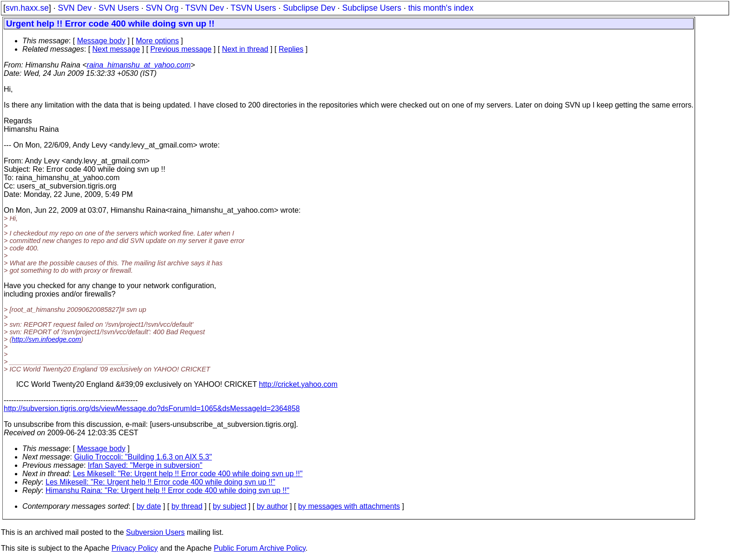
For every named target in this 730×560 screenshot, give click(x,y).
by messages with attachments (349, 506)
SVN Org (162, 8)
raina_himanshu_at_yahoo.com (139, 65)
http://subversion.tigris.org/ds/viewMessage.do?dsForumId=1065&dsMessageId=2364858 (152, 408)
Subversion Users (155, 532)
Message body (101, 41)
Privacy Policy (135, 548)
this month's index (441, 8)
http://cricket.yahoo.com (298, 384)
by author (272, 506)
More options (158, 41)
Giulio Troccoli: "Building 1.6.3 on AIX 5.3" (143, 457)
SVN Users (118, 8)
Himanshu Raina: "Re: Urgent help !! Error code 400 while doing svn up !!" (168, 490)
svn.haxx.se (27, 8)
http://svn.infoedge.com (46, 339)
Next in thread (245, 49)
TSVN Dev (205, 8)
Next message (116, 49)
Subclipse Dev (309, 8)
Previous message (181, 49)
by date (149, 506)
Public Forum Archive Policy (260, 548)
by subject (230, 506)
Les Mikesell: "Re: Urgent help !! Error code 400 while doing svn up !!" (188, 474)
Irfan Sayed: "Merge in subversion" (145, 465)
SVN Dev (74, 8)
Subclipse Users (372, 8)
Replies (291, 49)
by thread (187, 506)
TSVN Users (253, 8)
